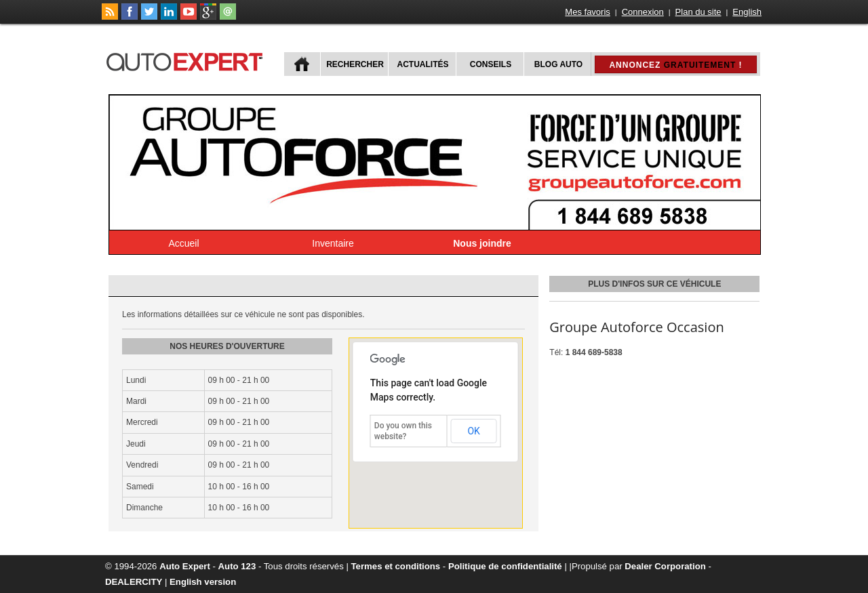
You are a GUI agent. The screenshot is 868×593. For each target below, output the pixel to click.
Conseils (491, 64)
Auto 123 (237, 566)
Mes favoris (587, 12)
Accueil (183, 243)
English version (203, 582)
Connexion (643, 12)
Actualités (423, 64)
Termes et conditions (396, 566)
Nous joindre (482, 243)
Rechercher (355, 64)
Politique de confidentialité (505, 566)
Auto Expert (185, 566)
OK (473, 431)
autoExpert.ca (187, 60)
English (747, 12)
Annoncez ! (675, 65)
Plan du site (698, 12)
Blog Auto (558, 64)
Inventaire (333, 243)
